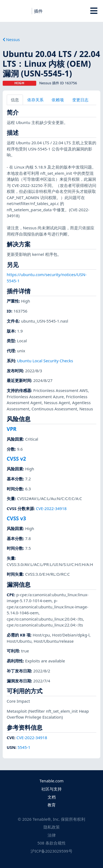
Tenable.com (51, 781)
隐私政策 (52, 827)
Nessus (11, 39)
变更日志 (80, 100)
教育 (52, 805)
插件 (38, 11)
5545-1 (24, 747)
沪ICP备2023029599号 (51, 851)
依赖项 (58, 100)
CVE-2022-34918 (51, 508)
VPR (12, 429)
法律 (52, 835)
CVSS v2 (16, 459)
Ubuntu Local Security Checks (45, 361)
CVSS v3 (16, 518)
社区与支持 (51, 789)
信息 (15, 100)
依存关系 (35, 100)
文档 (52, 797)
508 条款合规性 (51, 843)
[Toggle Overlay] (94, 11)
